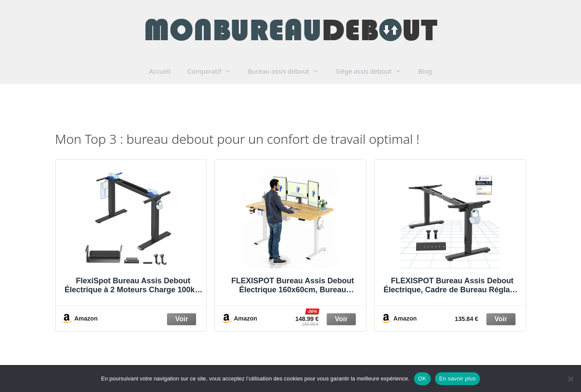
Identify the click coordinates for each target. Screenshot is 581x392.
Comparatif (213, 71)
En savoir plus (457, 379)
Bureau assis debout (288, 71)
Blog (425, 71)
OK (422, 379)
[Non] (570, 379)
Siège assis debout (373, 71)
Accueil (159, 71)
